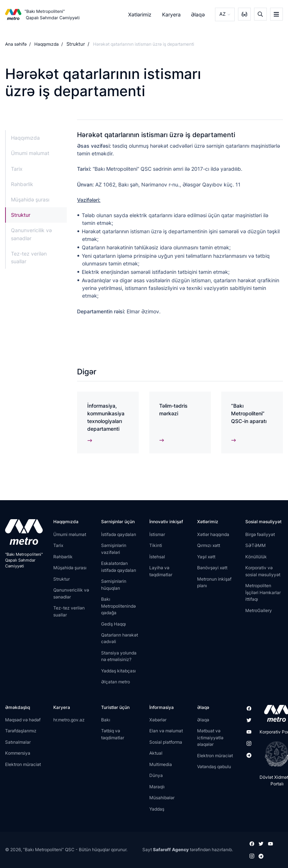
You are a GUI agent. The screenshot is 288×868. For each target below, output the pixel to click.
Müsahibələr (162, 799)
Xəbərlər (158, 721)
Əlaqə (199, 14)
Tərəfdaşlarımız (21, 732)
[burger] (277, 14)
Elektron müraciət (23, 765)
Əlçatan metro (116, 683)
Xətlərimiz (141, 14)
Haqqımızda (47, 44)
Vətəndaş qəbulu (214, 768)
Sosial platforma (166, 743)
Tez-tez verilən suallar (29, 257)
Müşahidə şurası (30, 199)
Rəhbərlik (22, 184)
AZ (223, 14)
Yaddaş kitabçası (118, 672)
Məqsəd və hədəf (23, 721)
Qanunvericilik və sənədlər (31, 234)
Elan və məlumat (166, 732)
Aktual (156, 754)
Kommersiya (18, 754)
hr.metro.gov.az (69, 721)
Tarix (17, 168)
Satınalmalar (18, 743)
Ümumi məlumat (30, 153)
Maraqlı (157, 788)
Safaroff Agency (171, 850)
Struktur (75, 44)
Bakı (106, 721)
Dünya (156, 777)
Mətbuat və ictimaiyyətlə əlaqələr (210, 739)
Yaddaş (157, 810)
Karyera (172, 14)
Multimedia (161, 765)
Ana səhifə (16, 44)
